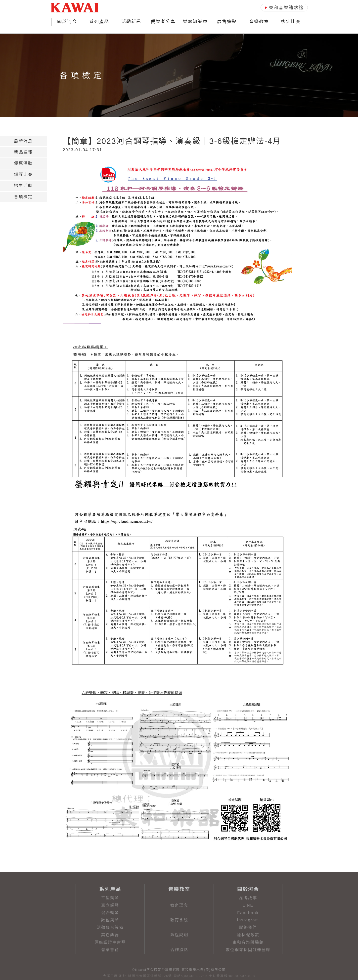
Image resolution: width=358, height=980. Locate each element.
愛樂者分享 (163, 22)
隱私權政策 (248, 935)
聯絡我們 (248, 927)
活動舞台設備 (110, 927)
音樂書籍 (110, 950)
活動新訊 (131, 22)
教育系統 (179, 920)
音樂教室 (259, 22)
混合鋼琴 (110, 913)
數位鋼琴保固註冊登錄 (248, 950)
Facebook (248, 913)
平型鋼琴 (110, 898)
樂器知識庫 (195, 22)
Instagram (248, 920)
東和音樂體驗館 (248, 942)
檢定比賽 (291, 22)
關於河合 (67, 22)
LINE (248, 905)
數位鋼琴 (110, 920)
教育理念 (179, 905)
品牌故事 (248, 898)
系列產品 (99, 22)
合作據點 (179, 950)
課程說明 (179, 935)
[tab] (23, 141)
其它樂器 (110, 935)
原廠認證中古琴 (110, 942)
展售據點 (227, 22)
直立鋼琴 (110, 905)
